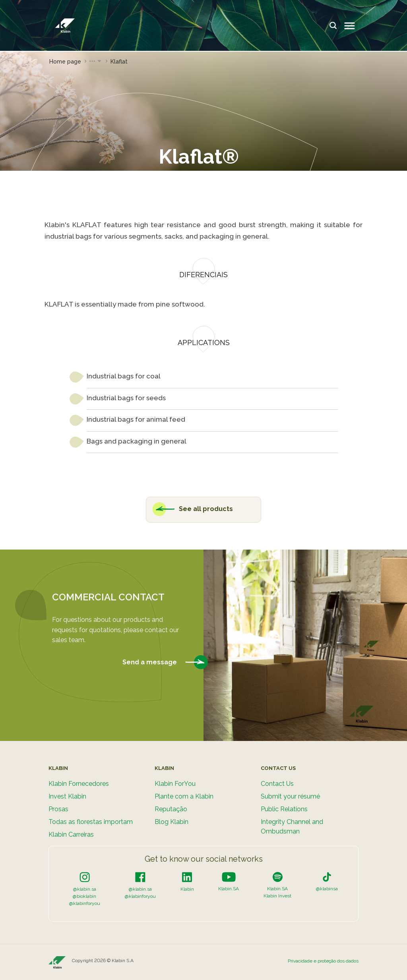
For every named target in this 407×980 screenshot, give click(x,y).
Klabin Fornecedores (79, 784)
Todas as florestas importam (91, 822)
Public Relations (284, 809)
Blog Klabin (172, 822)
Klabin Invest (277, 896)
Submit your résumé (290, 796)
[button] (96, 62)
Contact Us (277, 784)
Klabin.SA (229, 889)
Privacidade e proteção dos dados (323, 961)
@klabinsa (327, 889)
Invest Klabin (67, 796)
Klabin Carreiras (71, 834)
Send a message (165, 663)
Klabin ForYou (175, 784)
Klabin (187, 889)
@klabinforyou (85, 903)
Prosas (58, 809)
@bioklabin (84, 896)
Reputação (171, 809)
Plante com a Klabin (184, 796)
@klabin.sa (85, 889)
